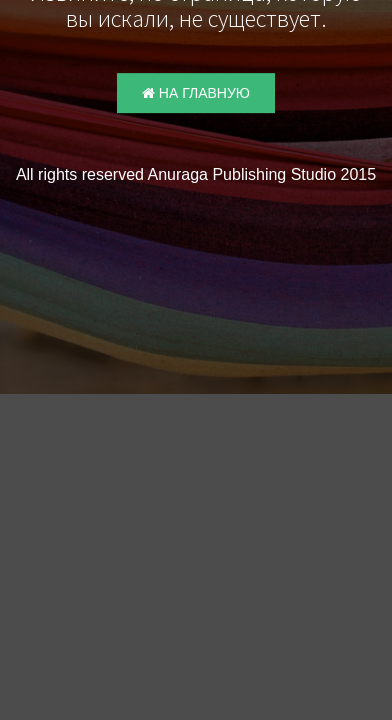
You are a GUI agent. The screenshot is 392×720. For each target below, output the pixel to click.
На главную (196, 106)
